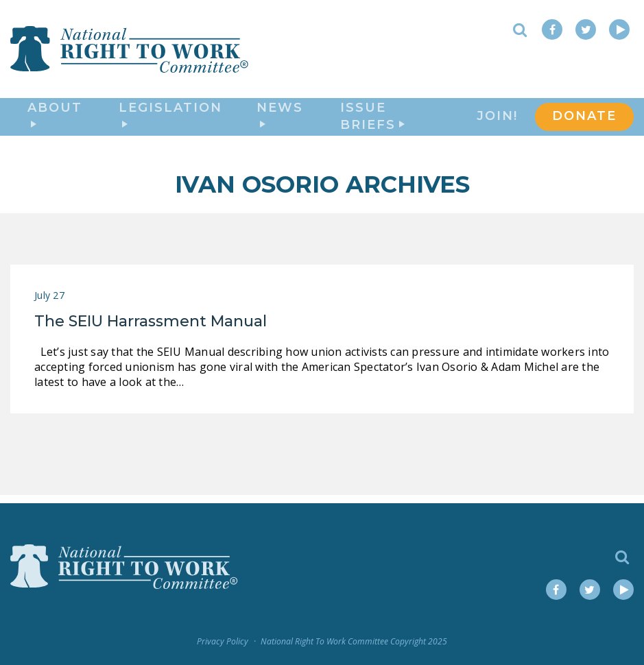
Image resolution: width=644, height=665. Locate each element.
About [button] (55, 119)
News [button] (280, 119)
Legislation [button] (170, 119)
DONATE (584, 121)
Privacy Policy (223, 642)
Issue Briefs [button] (372, 121)
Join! (497, 121)
